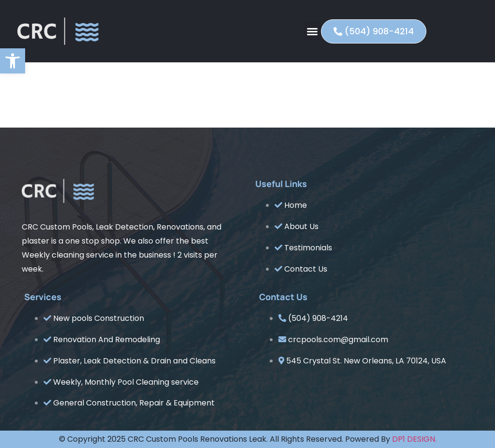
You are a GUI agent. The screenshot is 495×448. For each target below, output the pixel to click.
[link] (13, 61)
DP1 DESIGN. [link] (414, 439)
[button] (312, 31)
